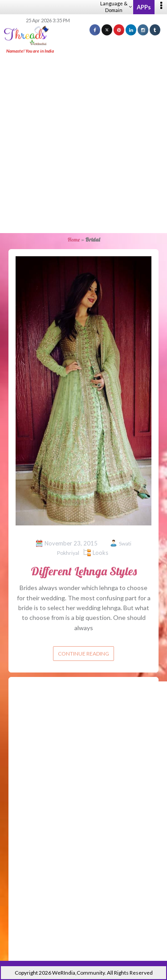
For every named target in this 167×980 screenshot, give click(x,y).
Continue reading (83, 654)
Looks (100, 553)
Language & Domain (116, 7)
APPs (144, 7)
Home (74, 240)
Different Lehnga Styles (84, 571)
